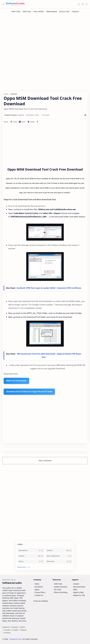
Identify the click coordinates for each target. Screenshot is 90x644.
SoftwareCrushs (16, 639)
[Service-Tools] (64, 11)
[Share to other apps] (37, 122)
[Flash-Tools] (16, 11)
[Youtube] (7, 630)
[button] (79, 4)
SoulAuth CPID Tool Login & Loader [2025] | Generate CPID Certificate (49, 288)
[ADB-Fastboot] (52, 11)
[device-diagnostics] (59, 556)
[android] (59, 550)
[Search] (86, 4)
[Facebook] (6, 627)
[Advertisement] (45, 33)
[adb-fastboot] (31, 550)
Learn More (68, 636)
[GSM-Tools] (27, 11)
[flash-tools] (59, 561)
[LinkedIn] (15, 630)
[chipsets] (31, 556)
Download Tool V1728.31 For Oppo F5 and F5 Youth (29, 392)
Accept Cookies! (53, 636)
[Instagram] (15, 627)
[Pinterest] (7, 633)
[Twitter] (23, 627)
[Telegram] (23, 630)
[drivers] (31, 561)
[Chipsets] (75, 11)
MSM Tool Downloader (16, 381)
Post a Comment (45, 461)
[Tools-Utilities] (39, 11)
